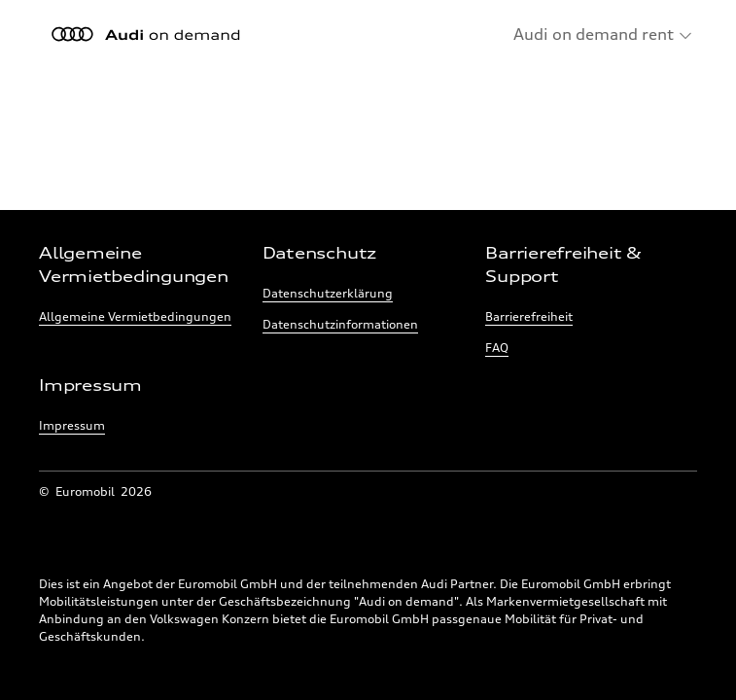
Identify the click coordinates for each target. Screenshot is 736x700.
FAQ (497, 348)
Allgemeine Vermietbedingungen (135, 316)
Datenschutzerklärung (328, 293)
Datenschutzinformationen (340, 324)
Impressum (72, 425)
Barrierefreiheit (529, 316)
